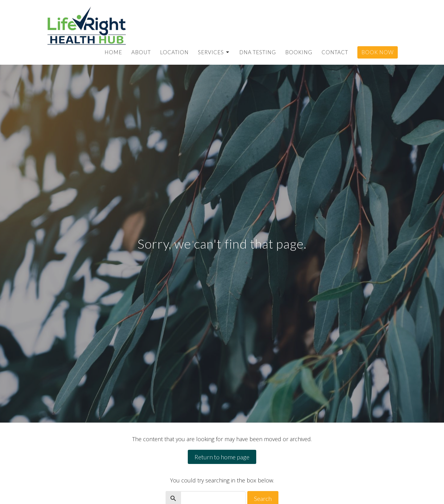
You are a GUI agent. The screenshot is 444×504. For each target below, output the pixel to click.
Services (214, 52)
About (141, 52)
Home (113, 52)
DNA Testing (258, 52)
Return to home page (222, 457)
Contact (335, 52)
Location (174, 52)
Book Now (378, 52)
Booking (299, 52)
